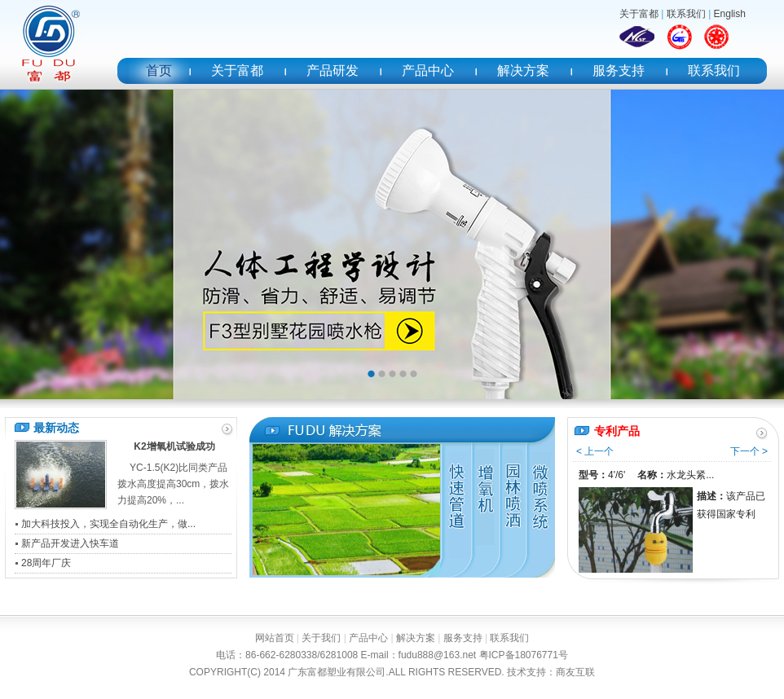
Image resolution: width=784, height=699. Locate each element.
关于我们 (321, 638)
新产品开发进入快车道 (70, 543)
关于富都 (639, 14)
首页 (159, 70)
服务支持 (619, 70)
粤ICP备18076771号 (524, 655)
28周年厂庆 (46, 563)
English (730, 14)
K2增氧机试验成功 (174, 446)
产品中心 (428, 70)
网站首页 (275, 638)
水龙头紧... (690, 475)
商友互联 (575, 672)
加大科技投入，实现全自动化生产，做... (108, 524)
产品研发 (333, 70)
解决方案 (523, 70)
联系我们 (686, 14)
